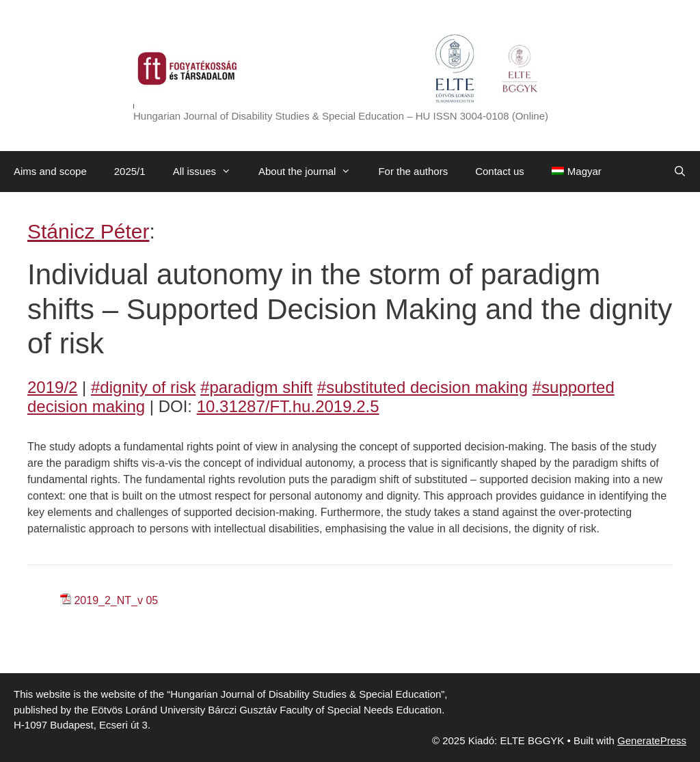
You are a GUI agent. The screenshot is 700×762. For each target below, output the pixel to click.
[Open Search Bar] (680, 172)
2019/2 (52, 387)
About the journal (311, 172)
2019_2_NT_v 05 (116, 600)
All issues (209, 172)
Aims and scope (50, 171)
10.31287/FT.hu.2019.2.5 (288, 406)
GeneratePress (652, 740)
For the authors (413, 171)
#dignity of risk (143, 387)
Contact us (500, 171)
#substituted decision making (422, 387)
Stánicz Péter (88, 231)
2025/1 (130, 171)
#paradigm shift (256, 387)
